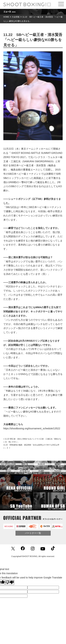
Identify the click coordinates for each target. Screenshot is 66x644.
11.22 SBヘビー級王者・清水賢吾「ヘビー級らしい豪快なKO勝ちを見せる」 (33, 40)
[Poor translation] (10, 582)
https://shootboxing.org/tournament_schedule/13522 (32, 428)
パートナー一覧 (33, 533)
